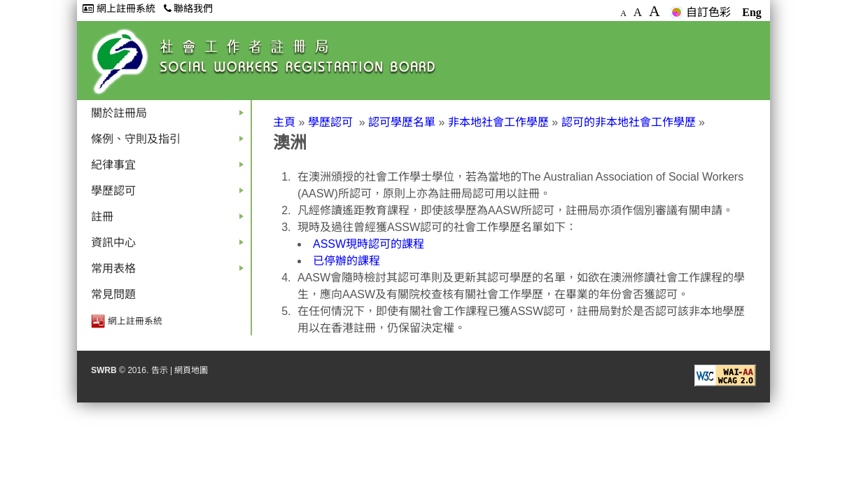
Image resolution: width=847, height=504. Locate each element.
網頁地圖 (191, 370)
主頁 (284, 122)
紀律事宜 (170, 168)
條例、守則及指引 (170, 142)
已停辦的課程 (346, 261)
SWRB (104, 370)
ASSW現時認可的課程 (369, 244)
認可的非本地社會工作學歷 (629, 122)
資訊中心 (170, 246)
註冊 (170, 220)
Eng (752, 12)
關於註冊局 (170, 117)
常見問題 (113, 294)
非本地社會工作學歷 (498, 122)
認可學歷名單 (402, 122)
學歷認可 (170, 194)
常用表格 (170, 272)
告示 (160, 370)
